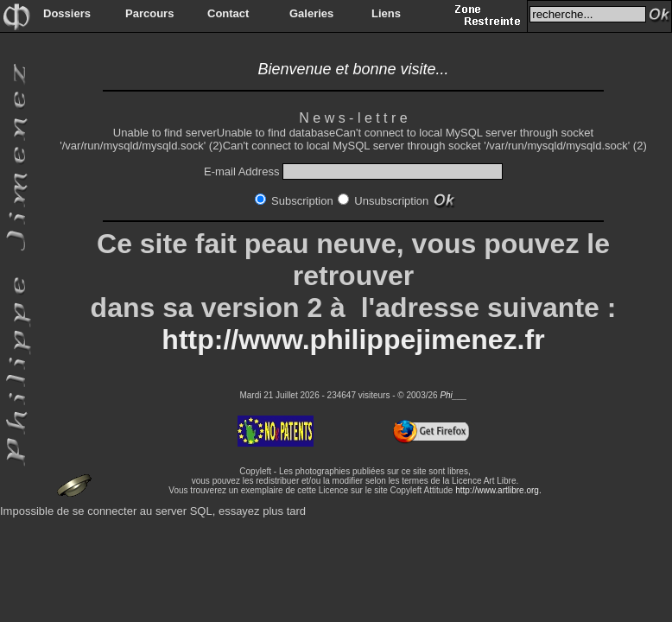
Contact (228, 13)
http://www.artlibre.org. (498, 490)
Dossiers (67, 13)
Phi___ (453, 395)
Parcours (149, 13)
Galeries (311, 13)
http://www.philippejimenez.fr (353, 340)
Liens (386, 13)
